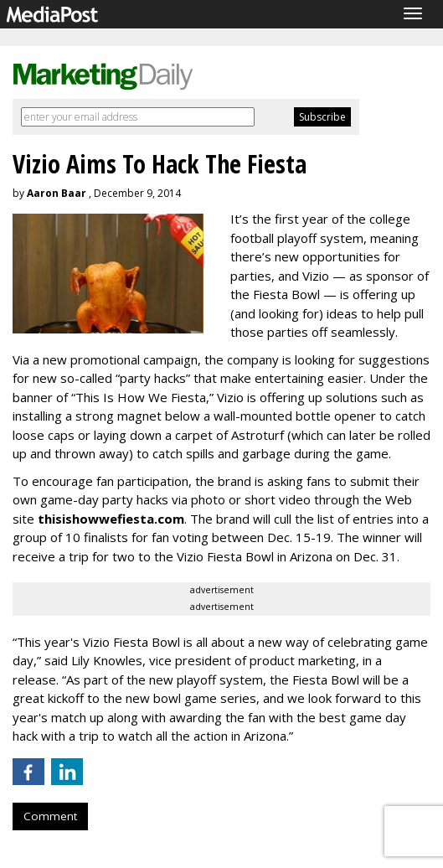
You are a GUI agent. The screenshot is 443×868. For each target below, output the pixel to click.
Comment (50, 816)
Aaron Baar (57, 193)
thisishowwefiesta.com (111, 519)
